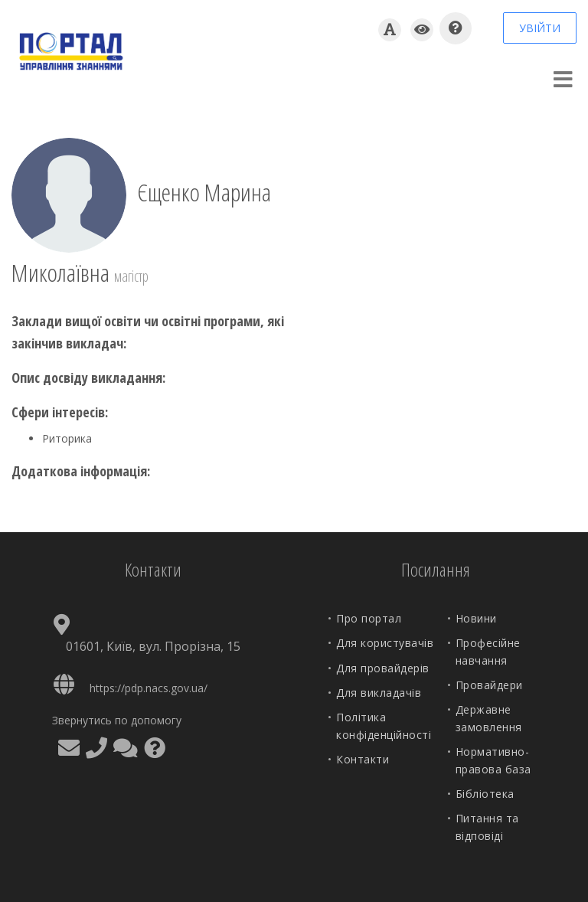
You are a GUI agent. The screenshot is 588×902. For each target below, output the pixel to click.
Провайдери (489, 685)
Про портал (369, 618)
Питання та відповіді (487, 827)
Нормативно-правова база (493, 760)
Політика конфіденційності (384, 726)
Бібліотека (485, 794)
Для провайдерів (383, 668)
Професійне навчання (488, 651)
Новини (476, 618)
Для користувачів (385, 643)
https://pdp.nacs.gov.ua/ (149, 688)
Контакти (363, 759)
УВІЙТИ (540, 28)
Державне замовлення (489, 718)
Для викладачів (379, 693)
